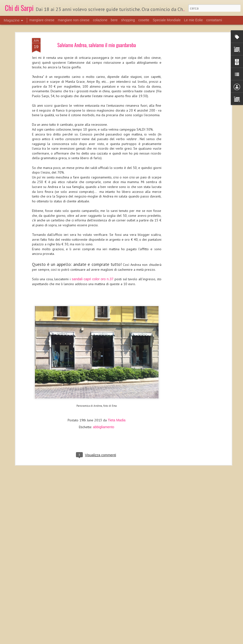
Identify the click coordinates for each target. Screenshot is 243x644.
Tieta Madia (117, 409)
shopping (128, 20)
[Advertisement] (188, 60)
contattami (214, 20)
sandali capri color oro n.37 (93, 268)
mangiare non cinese (74, 20)
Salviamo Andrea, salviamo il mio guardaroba (97, 34)
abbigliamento (103, 416)
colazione (100, 20)
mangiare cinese (42, 20)
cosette (144, 20)
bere (114, 20)
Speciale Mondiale (167, 20)
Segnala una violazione (156, 641)
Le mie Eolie (194, 20)
